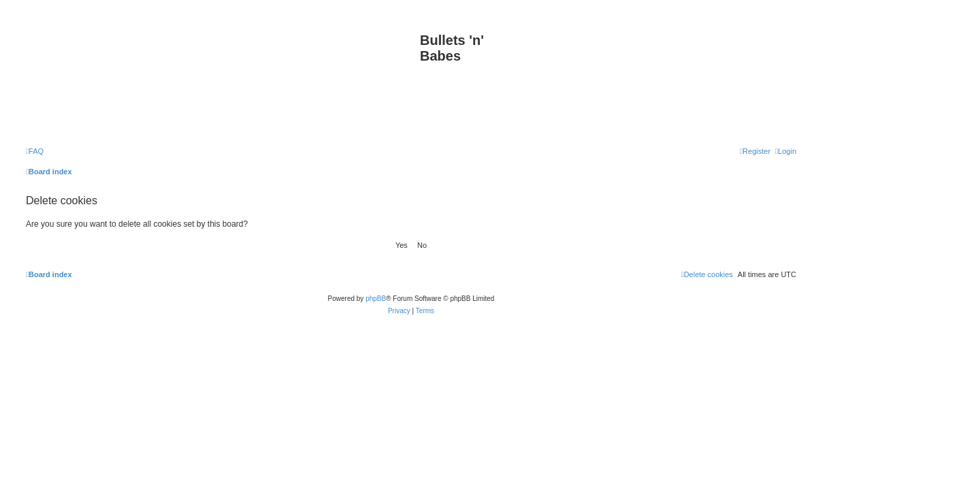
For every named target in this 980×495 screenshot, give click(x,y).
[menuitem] (35, 151)
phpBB (376, 299)
